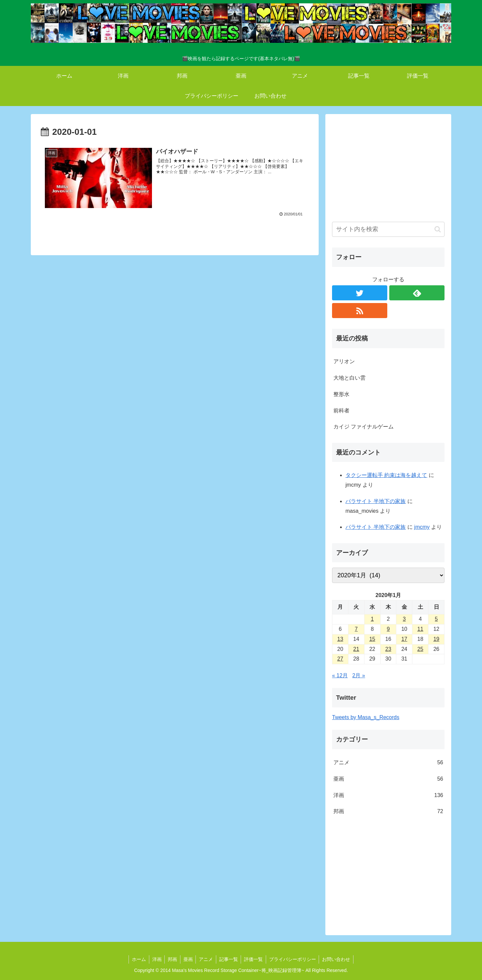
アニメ (388, 763)
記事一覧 (229, 959)
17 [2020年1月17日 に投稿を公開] (404, 639)
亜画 (388, 779)
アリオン (344, 361)
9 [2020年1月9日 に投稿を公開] (388, 629)
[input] (388, 229)
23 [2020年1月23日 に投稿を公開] (388, 649)
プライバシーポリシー (295, 959)
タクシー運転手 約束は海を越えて (386, 475)
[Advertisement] (388, 168)
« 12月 (340, 675)
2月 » (359, 675)
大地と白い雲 (349, 378)
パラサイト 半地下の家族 (376, 501)
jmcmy (422, 527)
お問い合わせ (339, 959)
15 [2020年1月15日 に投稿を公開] (372, 639)
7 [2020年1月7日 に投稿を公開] (356, 629)
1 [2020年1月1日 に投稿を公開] (372, 619)
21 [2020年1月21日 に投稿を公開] (356, 649)
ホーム (136, 959)
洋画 (388, 796)
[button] (438, 229)
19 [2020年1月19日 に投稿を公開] (436, 639)
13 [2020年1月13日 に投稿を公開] (340, 639)
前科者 (341, 411)
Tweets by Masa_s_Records (366, 717)
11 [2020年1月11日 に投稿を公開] (420, 629)
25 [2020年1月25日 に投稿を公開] (420, 649)
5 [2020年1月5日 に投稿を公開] (436, 619)
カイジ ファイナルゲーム (364, 427)
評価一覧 (255, 959)
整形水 (341, 394)
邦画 (388, 812)
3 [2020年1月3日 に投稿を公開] (404, 619)
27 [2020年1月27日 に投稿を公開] (340, 659)
